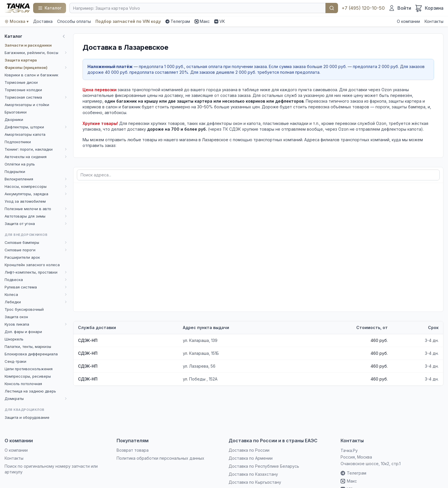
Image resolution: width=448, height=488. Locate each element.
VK (220, 21)
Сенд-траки (15, 361)
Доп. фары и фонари (23, 332)
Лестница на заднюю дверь (30, 391)
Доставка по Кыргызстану (255, 482)
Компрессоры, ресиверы (28, 376)
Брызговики (16, 112)
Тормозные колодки (23, 90)
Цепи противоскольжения (29, 369)
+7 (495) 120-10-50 (363, 8)
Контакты (434, 21)
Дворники (14, 119)
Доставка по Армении (251, 458)
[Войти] (400, 8)
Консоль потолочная (23, 384)
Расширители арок (22, 257)
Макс (202, 21)
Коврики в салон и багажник (31, 75)
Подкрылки (15, 172)
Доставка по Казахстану (253, 474)
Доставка (43, 21)
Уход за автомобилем (25, 201)
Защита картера (21, 60)
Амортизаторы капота (25, 134)
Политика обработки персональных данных (160, 458)
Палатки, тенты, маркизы (28, 346)
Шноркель (14, 339)
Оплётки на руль (20, 164)
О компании (408, 21)
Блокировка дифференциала (31, 354)
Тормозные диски (21, 82)
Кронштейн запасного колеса (32, 265)
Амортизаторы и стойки (27, 105)
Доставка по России (249, 450)
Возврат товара (133, 450)
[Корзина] (429, 8)
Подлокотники (18, 142)
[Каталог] (50, 8)
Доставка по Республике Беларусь (264, 466)
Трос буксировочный (24, 309)
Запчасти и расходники (28, 45)
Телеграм (178, 21)
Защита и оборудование (27, 417)
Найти (332, 8)
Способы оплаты (74, 21)
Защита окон (16, 317)
